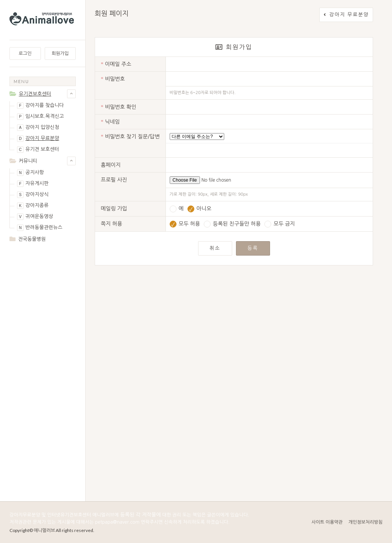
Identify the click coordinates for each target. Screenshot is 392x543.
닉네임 (110, 122)
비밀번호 (113, 79)
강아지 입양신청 (38, 128)
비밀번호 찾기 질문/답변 (130, 137)
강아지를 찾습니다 (40, 106)
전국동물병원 (32, 239)
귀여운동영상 (35, 217)
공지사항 (30, 173)
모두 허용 (185, 224)
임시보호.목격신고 (41, 117)
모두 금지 (280, 224)
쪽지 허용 (112, 224)
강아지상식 (33, 195)
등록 (253, 248)
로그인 (25, 53)
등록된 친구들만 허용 (232, 224)
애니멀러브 (44, 530)
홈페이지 (111, 165)
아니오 (199, 209)
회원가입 (60, 53)
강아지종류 (33, 206)
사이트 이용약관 (327, 522)
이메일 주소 (116, 64)
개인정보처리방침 (365, 522)
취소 (215, 248)
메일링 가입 (114, 209)
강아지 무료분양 (38, 139)
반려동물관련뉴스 (40, 228)
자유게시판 (33, 184)
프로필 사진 (114, 180)
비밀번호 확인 (119, 107)
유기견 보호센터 (38, 150)
